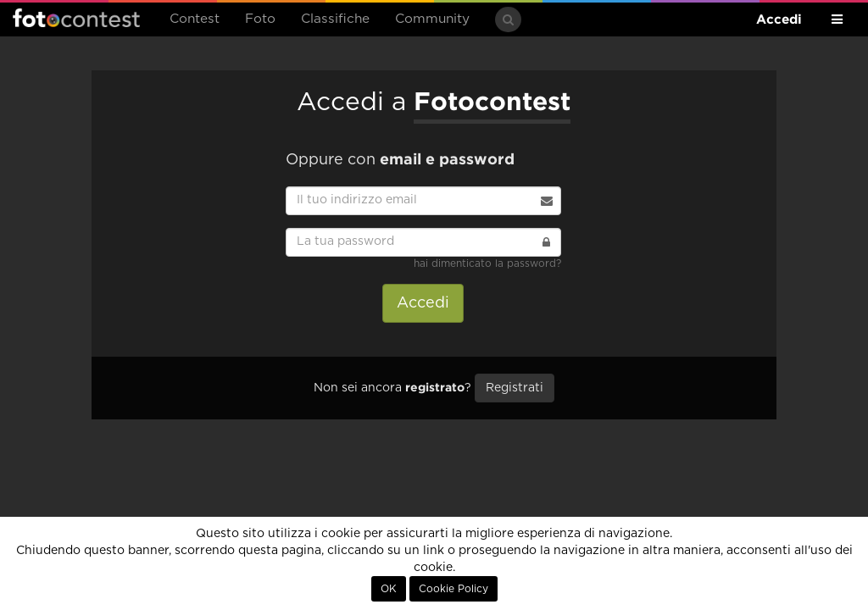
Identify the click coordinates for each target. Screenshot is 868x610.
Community (432, 19)
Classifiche (335, 19)
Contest (195, 19)
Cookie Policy (453, 589)
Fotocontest (76, 18)
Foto (260, 19)
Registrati (515, 388)
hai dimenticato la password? (487, 263)
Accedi (779, 19)
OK (389, 589)
